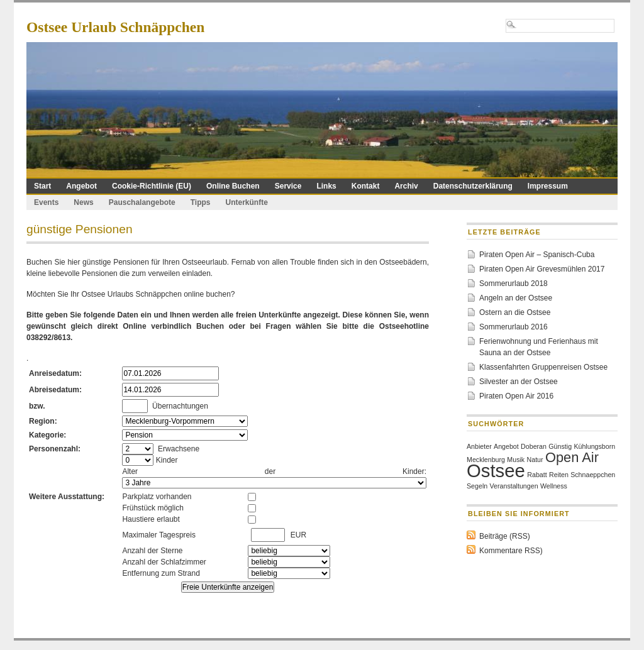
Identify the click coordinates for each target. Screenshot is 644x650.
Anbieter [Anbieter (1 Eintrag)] (479, 446)
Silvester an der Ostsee (519, 382)
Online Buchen (233, 186)
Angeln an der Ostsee (516, 298)
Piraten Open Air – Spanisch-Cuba (537, 255)
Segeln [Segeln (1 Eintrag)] (477, 486)
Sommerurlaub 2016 (514, 327)
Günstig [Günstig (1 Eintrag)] (560, 446)
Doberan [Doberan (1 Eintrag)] (534, 446)
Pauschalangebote (142, 202)
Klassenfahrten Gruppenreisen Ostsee (543, 367)
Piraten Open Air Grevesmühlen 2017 (542, 269)
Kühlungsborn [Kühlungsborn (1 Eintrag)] (594, 446)
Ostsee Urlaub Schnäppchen (115, 27)
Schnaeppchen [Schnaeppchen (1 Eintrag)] (593, 475)
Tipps (201, 202)
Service (288, 186)
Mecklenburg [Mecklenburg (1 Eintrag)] (486, 460)
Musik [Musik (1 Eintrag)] (516, 460)
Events (46, 202)
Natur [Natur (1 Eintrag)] (535, 460)
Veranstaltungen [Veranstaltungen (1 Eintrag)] (514, 486)
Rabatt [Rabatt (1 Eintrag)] (537, 475)
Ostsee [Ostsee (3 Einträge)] (496, 471)
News (83, 202)
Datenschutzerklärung (473, 186)
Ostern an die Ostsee (515, 312)
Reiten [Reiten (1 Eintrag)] (559, 475)
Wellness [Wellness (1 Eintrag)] (554, 486)
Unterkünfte (247, 202)
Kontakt (366, 186)
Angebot (81, 186)
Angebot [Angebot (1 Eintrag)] (506, 446)
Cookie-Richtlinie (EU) (152, 186)
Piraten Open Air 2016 (516, 396)
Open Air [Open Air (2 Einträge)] (572, 457)
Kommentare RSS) (511, 551)
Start (42, 186)
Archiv (406, 186)
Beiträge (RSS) (505, 536)
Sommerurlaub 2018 (514, 284)
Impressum (548, 186)
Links (326, 186)
